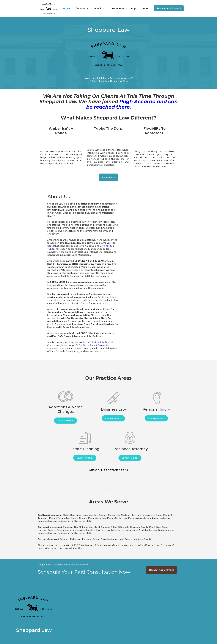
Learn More (108, 177)
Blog (133, 8)
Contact (146, 8)
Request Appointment (169, 8)
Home (67, 8)
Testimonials (117, 8)
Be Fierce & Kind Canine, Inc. (94, 345)
